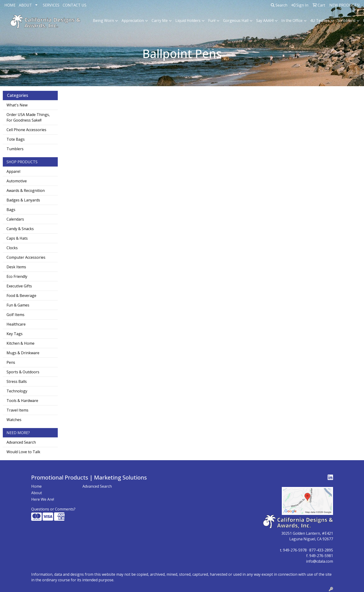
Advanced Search (21, 442)
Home (36, 486)
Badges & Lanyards (23, 200)
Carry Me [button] (160, 20)
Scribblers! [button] (346, 20)
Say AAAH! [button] (265, 20)
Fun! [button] (212, 20)
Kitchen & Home (20, 343)
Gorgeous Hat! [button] (236, 20)
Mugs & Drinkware (23, 353)
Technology (17, 391)
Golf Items (15, 315)
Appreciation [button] (133, 20)
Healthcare (16, 324)
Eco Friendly (17, 276)
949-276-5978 (295, 550)
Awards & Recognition (26, 191)
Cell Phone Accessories (26, 130)
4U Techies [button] (320, 20)
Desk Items (16, 267)
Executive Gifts (19, 286)
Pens (11, 362)
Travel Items (17, 410)
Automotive (17, 181)
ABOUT (25, 5)
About (37, 493)
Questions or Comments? (53, 509)
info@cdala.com (320, 561)
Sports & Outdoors (23, 372)
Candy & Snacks (20, 229)
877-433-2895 (321, 550)
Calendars (15, 219)
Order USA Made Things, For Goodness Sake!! (28, 117)
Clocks (12, 248)
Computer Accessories (26, 257)
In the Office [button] (292, 20)
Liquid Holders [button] (188, 20)
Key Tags (15, 334)
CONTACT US (75, 5)
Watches (14, 420)
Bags (11, 210)
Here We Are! (43, 499)
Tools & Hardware (22, 401)
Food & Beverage (21, 296)
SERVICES (51, 5)
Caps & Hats (17, 238)
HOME (10, 5)
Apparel (13, 171)
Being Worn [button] (103, 20)
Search (279, 5)
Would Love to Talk (23, 452)
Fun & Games (18, 305)
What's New (17, 105)
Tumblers (15, 149)
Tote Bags (16, 139)
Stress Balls (17, 381)
